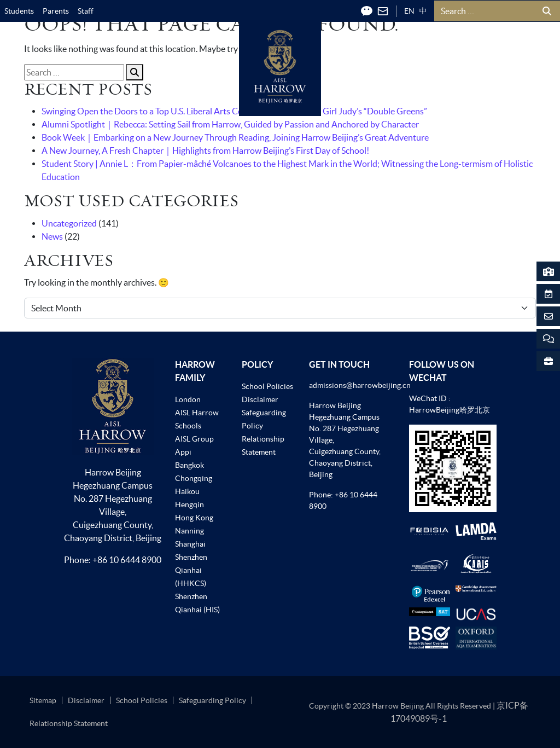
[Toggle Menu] (522, 53)
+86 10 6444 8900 (127, 560)
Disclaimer (260, 399)
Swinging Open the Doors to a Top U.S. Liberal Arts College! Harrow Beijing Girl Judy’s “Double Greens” (234, 111)
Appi (183, 452)
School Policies (267, 386)
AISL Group (194, 439)
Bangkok (189, 465)
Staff (86, 11)
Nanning (189, 531)
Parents (56, 11)
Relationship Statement (69, 723)
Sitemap (43, 700)
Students (19, 11)
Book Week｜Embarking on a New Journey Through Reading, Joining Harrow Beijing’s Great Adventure (235, 137)
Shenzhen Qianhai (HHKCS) (191, 570)
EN (409, 11)
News (52, 236)
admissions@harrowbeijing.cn (360, 385)
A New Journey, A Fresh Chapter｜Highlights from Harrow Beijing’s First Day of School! (205, 150)
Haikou (187, 491)
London (188, 399)
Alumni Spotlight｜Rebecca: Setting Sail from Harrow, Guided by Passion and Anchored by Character (230, 124)
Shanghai (190, 544)
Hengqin (189, 505)
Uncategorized (69, 223)
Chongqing (194, 478)
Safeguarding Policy (212, 700)
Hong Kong (194, 518)
